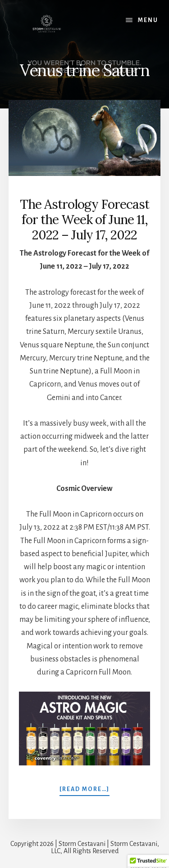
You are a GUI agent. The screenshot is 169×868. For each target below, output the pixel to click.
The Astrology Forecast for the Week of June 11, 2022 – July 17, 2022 (84, 219)
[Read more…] (84, 789)
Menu (148, 20)
